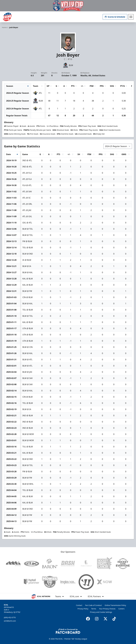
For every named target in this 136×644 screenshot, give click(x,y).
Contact (79, 605)
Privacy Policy (83, 609)
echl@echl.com (10, 621)
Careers (121, 609)
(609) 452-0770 (10, 617)
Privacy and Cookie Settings (101, 612)
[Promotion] (68, 6)
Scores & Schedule (115, 17)
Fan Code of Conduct (93, 605)
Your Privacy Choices (107, 609)
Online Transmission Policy (115, 605)
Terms (94, 609)
